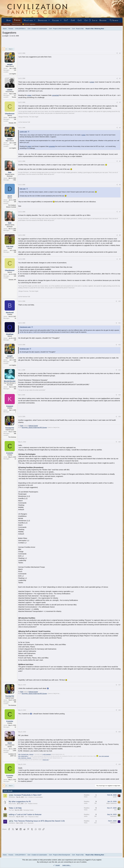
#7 (120, 212)
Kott (115, 810)
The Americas (12, 437)
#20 (119, 764)
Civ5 (80, 20)
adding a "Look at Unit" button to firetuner (25, 815)
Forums (17, 20)
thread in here (46, 760)
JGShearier (12, 797)
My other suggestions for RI (20, 802)
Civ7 (66, 20)
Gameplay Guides (28, 810)
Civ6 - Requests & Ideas (32, 817)
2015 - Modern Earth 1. (23, 756)
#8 (120, 235)
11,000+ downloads (47, 754)
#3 (120, 102)
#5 (120, 161)
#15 (119, 417)
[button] (35, 20)
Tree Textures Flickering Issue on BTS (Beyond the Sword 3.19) (39, 821)
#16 (119, 442)
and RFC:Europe (42, 428)
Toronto (14, 97)
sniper (92, 82)
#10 (119, 301)
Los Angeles (13, 74)
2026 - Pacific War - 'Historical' (25, 758)
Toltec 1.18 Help (15, 808)
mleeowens (12, 817)
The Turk (11, 810)
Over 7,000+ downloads (104, 756)
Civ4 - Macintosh (29, 823)
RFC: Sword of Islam (31, 428)
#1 (120, 53)
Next (10, 49)
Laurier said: (23, 132)
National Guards (33, 426)
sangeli (6, 36)
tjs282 (115, 797)
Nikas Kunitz (12, 804)
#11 (119, 323)
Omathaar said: (24, 349)
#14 (119, 395)
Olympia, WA (12, 123)
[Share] (117, 53)
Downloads (43, 20)
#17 (119, 685)
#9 (120, 259)
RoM (22, 426)
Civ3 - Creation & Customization (34, 797)
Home (9, 20)
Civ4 (86, 20)
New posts (7, 24)
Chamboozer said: (25, 327)
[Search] (114, 20)
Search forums (16, 24)
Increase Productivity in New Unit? (28, 795)
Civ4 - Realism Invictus (31, 804)
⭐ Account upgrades (29, 24)
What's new (28, 20)
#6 (120, 185)
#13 (119, 370)
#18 (119, 710)
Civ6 (73, 20)
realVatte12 (12, 823)
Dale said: (23, 189)
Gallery (56, 20)
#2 (120, 78)
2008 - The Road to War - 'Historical (26, 754)
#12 (119, 345)
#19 (119, 732)
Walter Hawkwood (111, 803)
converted (55, 95)
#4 (120, 128)
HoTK (23, 428)
